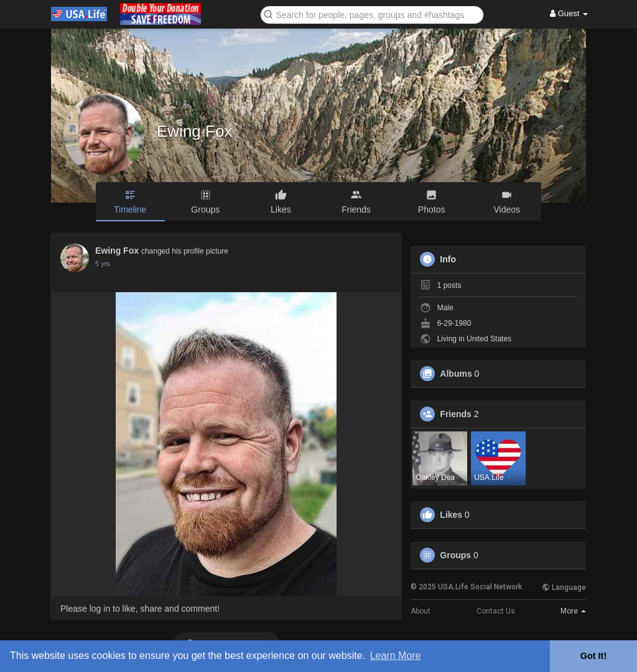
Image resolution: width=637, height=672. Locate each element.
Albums (456, 374)
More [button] (573, 611)
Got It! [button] (593, 656)
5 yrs (103, 264)
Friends (456, 414)
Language (564, 587)
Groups (455, 555)
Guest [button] (569, 13)
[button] (372, 14)
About (421, 611)
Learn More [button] (396, 656)
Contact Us (496, 611)
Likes (451, 515)
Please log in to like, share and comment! (140, 609)
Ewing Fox (194, 131)
